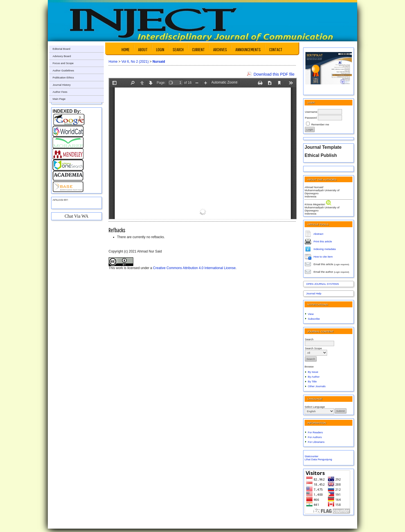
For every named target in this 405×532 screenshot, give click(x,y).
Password (311, 118)
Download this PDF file (274, 74)
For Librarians (316, 442)
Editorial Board (61, 49)
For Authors (315, 437)
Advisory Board (62, 56)
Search (178, 49)
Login (160, 49)
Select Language (315, 407)
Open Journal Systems (323, 284)
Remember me (320, 124)
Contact (276, 49)
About (143, 49)
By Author (314, 377)
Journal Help (314, 293)
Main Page (59, 99)
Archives (220, 49)
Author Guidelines (63, 70)
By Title (312, 381)
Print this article (323, 241)
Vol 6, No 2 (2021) (135, 62)
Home (126, 49)
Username (311, 112)
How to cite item (323, 256)
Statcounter (311, 456)
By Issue (313, 372)
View (311, 314)
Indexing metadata (325, 249)
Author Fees (60, 92)
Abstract (318, 234)
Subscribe (314, 319)
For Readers (315, 432)
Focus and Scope (63, 63)
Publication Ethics (63, 77)
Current (198, 49)
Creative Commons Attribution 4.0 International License (194, 268)
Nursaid (159, 62)
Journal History (62, 85)
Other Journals (317, 386)
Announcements (248, 49)
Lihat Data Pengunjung (318, 459)
